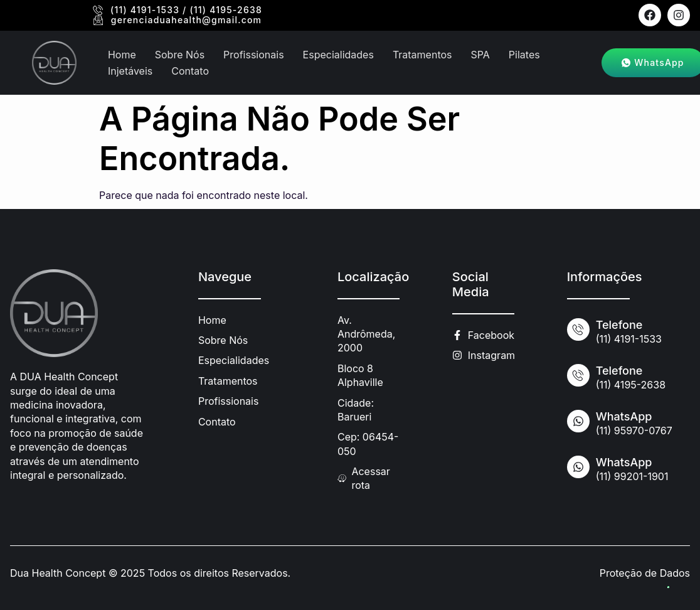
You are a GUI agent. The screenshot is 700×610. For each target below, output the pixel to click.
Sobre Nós (180, 55)
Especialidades (338, 55)
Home (122, 55)
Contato (190, 70)
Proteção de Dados (645, 573)
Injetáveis (130, 70)
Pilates (524, 55)
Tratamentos (422, 55)
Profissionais (253, 55)
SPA (480, 55)
